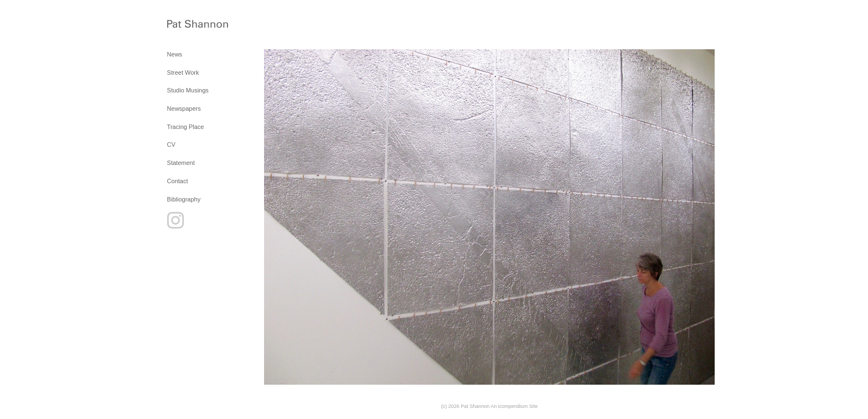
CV (171, 144)
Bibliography (184, 199)
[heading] (195, 25)
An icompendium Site (514, 406)
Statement (181, 163)
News (175, 54)
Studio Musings (188, 90)
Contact (178, 181)
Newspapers (184, 108)
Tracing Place (186, 127)
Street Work (183, 73)
